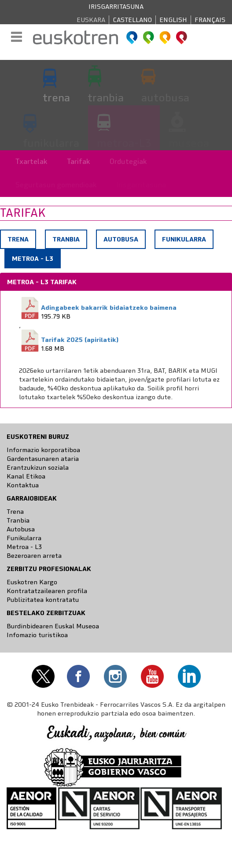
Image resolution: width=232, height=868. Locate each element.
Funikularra (184, 239)
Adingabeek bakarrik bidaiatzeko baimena (109, 308)
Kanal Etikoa (26, 476)
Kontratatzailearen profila (47, 591)
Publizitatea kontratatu (43, 600)
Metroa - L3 (36, 261)
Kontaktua (23, 485)
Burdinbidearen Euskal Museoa (53, 626)
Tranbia (66, 239)
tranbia (106, 97)
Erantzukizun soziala (38, 467)
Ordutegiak (128, 161)
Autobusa (121, 239)
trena (56, 97)
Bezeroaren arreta (34, 556)
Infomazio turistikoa (37, 635)
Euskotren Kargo (32, 582)
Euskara (91, 20)
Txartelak (31, 161)
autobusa (165, 97)
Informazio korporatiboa (43, 450)
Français (210, 20)
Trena (18, 239)
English (173, 20)
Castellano (132, 20)
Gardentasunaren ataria (43, 459)
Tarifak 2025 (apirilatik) (80, 340)
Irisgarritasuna (116, 7)
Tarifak (79, 161)
